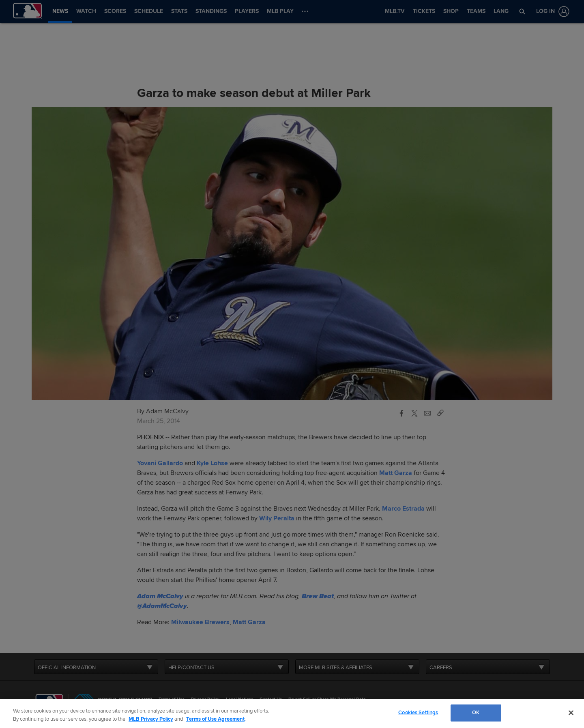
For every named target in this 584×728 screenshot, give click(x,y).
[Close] (571, 713)
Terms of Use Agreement (215, 719)
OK (476, 713)
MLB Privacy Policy (151, 719)
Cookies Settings (418, 713)
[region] (292, 714)
